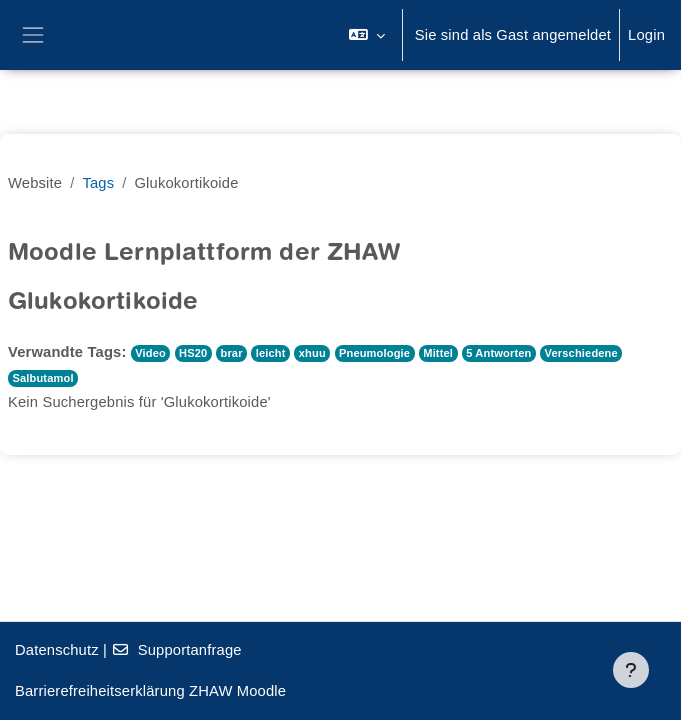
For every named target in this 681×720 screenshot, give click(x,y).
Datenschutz (57, 650)
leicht (271, 353)
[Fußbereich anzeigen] (631, 670)
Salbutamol (42, 378)
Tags (98, 183)
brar (231, 353)
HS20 (193, 353)
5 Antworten (498, 353)
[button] (366, 35)
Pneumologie (374, 353)
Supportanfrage (176, 650)
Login (646, 35)
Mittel (438, 353)
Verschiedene (581, 353)
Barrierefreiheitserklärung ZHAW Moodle (150, 691)
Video (150, 353)
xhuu (312, 353)
